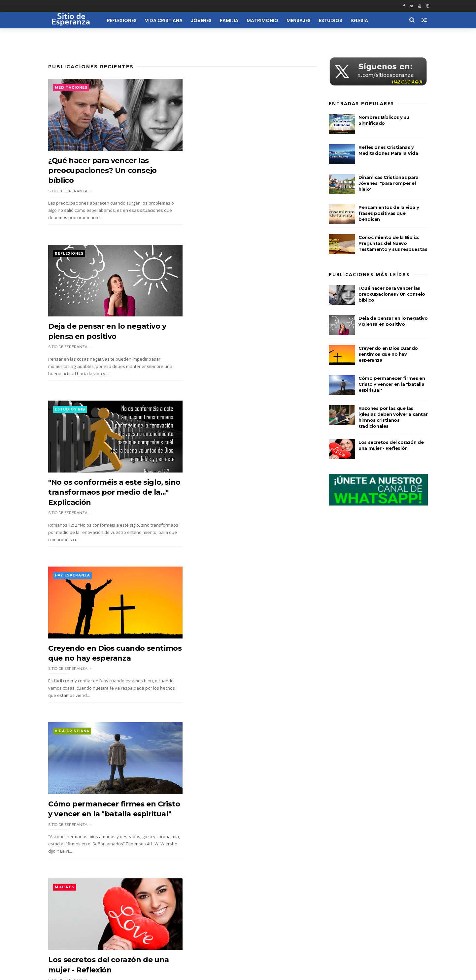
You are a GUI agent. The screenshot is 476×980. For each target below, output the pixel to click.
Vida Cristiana (165, 20)
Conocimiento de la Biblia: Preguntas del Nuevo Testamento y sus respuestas (393, 244)
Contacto (235, 949)
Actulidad (203, 750)
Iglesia (361, 20)
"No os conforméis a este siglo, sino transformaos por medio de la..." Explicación (109, 337)
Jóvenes (203, 20)
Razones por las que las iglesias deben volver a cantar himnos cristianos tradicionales (242, 833)
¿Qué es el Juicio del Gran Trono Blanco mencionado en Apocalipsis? (108, 668)
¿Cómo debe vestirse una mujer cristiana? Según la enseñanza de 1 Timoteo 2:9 (246, 668)
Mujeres (200, 419)
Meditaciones (71, 88)
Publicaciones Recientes (91, 67)
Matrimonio (264, 20)
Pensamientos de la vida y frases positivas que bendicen (389, 213)
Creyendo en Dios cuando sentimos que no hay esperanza (388, 354)
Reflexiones (123, 20)
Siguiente (135, 916)
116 (107, 916)
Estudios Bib (70, 254)
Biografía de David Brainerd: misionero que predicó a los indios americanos (101, 833)
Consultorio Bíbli (76, 585)
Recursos (390, 36)
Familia (230, 20)
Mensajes (300, 20)
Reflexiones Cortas (270, 949)
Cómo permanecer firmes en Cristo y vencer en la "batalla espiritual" (102, 502)
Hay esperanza (208, 254)
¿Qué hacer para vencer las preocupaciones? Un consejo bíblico (103, 171)
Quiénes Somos (203, 949)
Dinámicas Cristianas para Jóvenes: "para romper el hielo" (388, 183)
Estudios (332, 20)
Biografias (68, 750)
